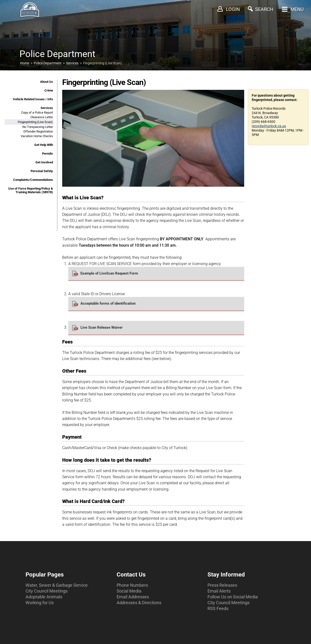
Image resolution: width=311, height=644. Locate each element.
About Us (47, 82)
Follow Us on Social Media (233, 597)
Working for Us (40, 603)
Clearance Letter (42, 117)
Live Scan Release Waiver (102, 327)
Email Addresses (133, 597)
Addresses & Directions (139, 603)
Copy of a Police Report (37, 113)
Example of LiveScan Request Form (109, 273)
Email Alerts (219, 591)
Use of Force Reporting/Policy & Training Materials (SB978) (31, 190)
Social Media (129, 591)
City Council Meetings (47, 591)
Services (72, 63)
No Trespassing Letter (38, 127)
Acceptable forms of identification (108, 303)
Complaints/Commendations (33, 180)
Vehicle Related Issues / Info (33, 99)
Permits (48, 154)
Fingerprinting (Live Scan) (35, 122)
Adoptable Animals (44, 597)
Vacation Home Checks (37, 136)
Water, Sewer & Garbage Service (57, 585)
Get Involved (44, 162)
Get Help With (44, 145)
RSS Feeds (218, 608)
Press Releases (222, 585)
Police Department (48, 63)
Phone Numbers (132, 585)
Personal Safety (42, 171)
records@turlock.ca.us (269, 126)
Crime (49, 90)
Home (25, 63)
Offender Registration (38, 131)
